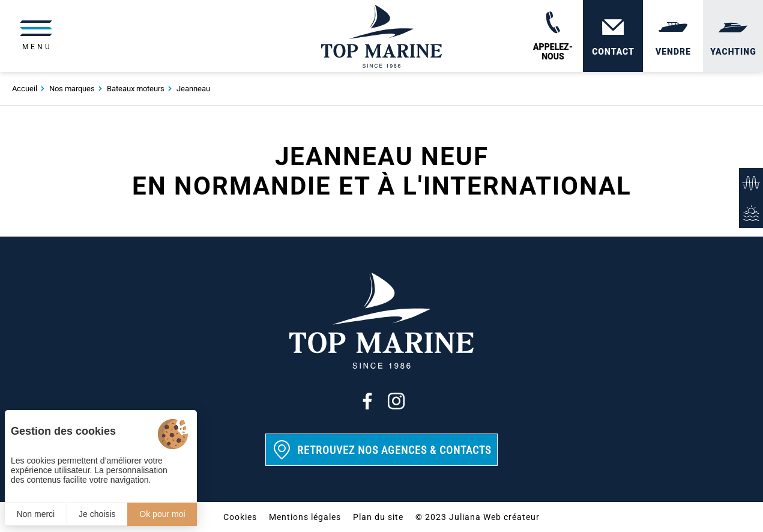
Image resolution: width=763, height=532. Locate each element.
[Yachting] (733, 36)
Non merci (35, 514)
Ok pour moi (162, 514)
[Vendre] (673, 36)
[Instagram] (396, 401)
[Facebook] (367, 401)
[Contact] (613, 36)
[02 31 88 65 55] (553, 36)
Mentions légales (305, 517)
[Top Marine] (381, 36)
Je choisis (97, 514)
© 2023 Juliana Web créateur (478, 517)
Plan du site (378, 517)
